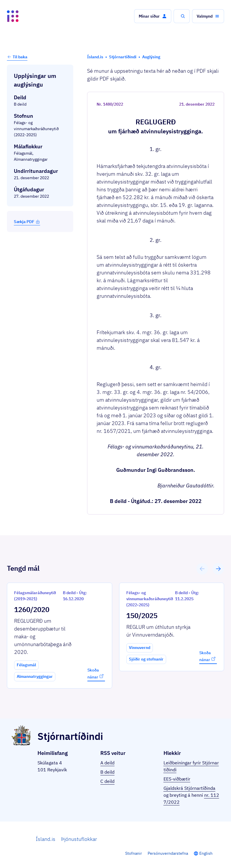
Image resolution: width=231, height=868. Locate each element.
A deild (107, 763)
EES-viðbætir (177, 779)
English (206, 853)
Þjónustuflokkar (79, 839)
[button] (153, 16)
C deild (107, 781)
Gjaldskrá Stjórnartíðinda (189, 788)
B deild (107, 772)
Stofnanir (134, 853)
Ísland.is (46, 839)
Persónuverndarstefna (168, 853)
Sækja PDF (27, 222)
